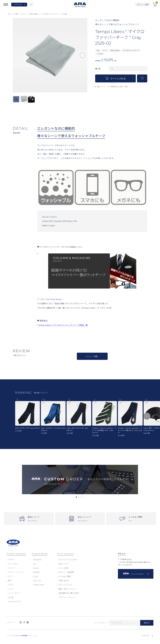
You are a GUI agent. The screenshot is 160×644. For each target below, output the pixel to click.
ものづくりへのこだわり (68, 560)
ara (35, 564)
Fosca (36, 576)
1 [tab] (76, 497)
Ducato (36, 568)
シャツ (11, 589)
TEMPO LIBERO (34, 14)
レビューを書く (92, 356)
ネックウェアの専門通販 (20, 636)
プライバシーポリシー (67, 597)
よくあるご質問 (65, 576)
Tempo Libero (39, 585)
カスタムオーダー (15, 601)
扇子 (10, 580)
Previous (18, 57)
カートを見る (64, 568)
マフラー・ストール (16, 572)
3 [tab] (81, 497)
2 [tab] (79, 497)
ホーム (10, 14)
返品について (101, 86)
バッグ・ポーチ (14, 593)
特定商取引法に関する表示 (69, 593)
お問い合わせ (64, 580)
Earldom (37, 572)
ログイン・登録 (143, 4)
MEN (17, 14)
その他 (11, 597)
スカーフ (11, 568)
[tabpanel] (80, 479)
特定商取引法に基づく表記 (119, 86)
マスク (11, 585)
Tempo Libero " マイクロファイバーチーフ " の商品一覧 (63, 325)
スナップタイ (13, 564)
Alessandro (38, 560)
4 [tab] (84, 497)
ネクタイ (11, 560)
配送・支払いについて (67, 589)
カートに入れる (115, 78)
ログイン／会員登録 (66, 572)
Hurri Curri (37, 580)
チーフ (23, 14)
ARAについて (64, 564)
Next (82, 57)
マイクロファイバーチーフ (50, 14)
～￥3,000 (64, 14)
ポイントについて (65, 585)
